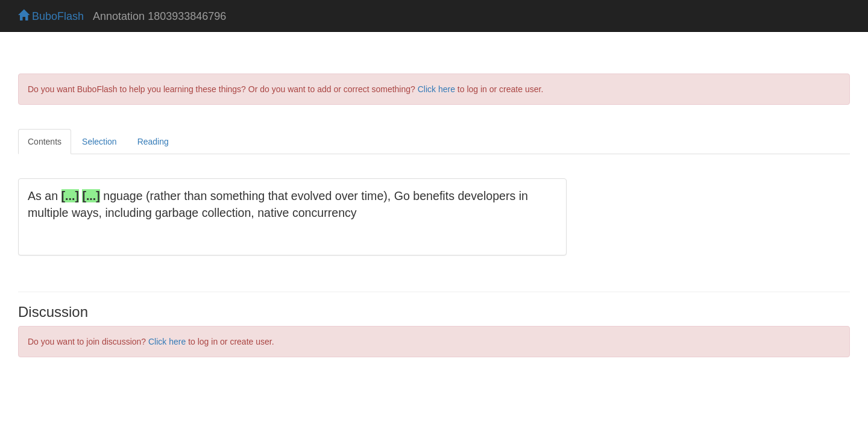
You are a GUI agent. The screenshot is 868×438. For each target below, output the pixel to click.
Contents (45, 142)
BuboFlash (51, 16)
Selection (99, 142)
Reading (153, 142)
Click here (436, 89)
